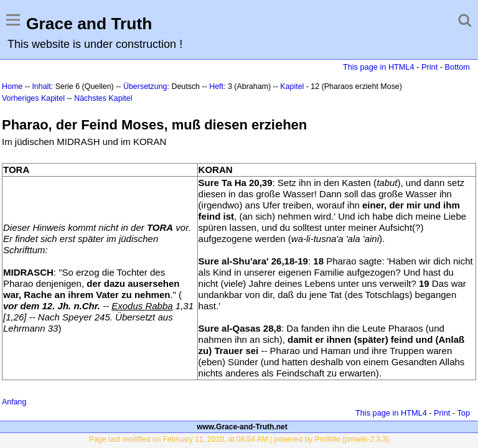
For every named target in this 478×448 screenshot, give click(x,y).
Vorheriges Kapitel (33, 98)
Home (12, 86)
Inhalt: (42, 86)
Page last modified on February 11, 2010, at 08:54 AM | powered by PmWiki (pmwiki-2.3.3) (239, 439)
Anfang (14, 402)
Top (463, 413)
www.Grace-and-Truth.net (242, 427)
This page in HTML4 (379, 67)
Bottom (457, 67)
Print (429, 67)
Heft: (217, 86)
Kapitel (292, 86)
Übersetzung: (146, 86)
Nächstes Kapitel (103, 98)
